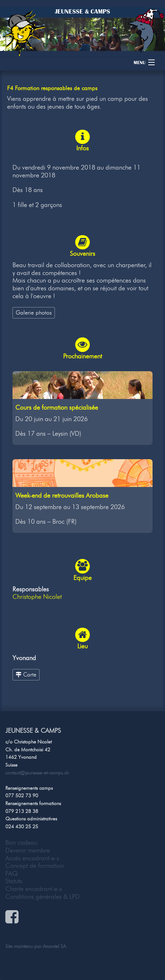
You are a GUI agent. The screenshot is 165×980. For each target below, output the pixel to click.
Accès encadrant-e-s (32, 858)
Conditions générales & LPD (43, 897)
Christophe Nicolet (37, 597)
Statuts (14, 881)
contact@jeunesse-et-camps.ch (37, 773)
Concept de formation (35, 866)
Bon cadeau (21, 842)
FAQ (12, 873)
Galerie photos (34, 312)
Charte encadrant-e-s (34, 889)
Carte (26, 674)
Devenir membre (28, 850)
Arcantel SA (54, 946)
